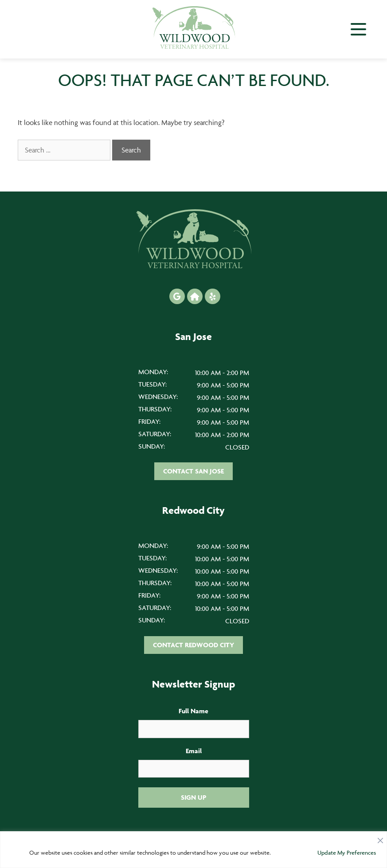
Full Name (193, 711)
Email (194, 751)
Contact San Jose (193, 471)
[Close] (380, 838)
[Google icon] (177, 296)
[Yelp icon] (213, 296)
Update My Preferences (347, 852)
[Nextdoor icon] (195, 296)
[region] (193, 850)
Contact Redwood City (193, 645)
